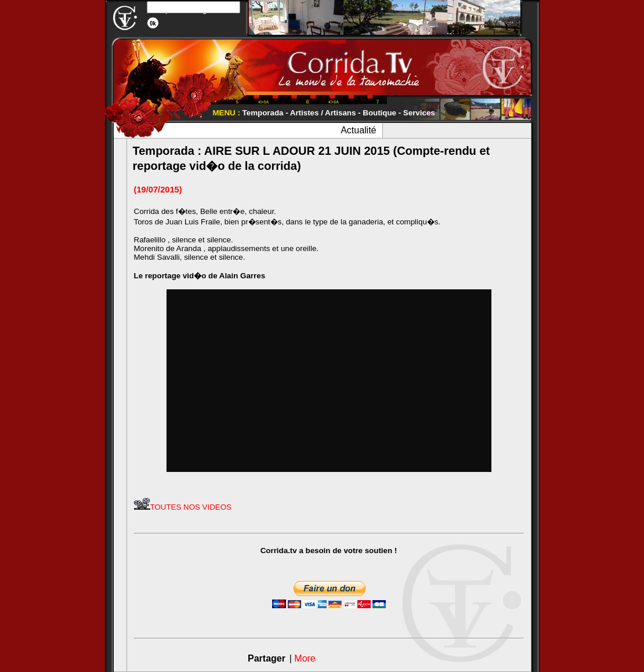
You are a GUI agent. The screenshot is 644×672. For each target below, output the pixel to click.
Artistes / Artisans (323, 113)
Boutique (379, 113)
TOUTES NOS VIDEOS (183, 507)
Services (419, 113)
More (305, 658)
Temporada (263, 113)
